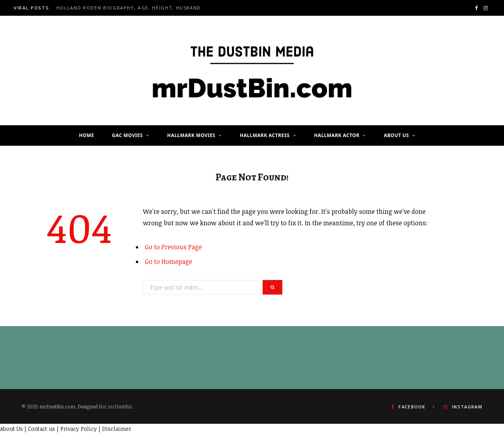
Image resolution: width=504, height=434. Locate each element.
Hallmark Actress (265, 135)
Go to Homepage (169, 262)
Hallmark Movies (191, 135)
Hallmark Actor (337, 135)
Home (86, 135)
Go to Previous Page (173, 247)
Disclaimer (117, 429)
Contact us (42, 429)
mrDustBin (120, 406)
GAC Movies (127, 135)
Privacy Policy (79, 429)
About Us (397, 135)
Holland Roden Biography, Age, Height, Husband (129, 8)
